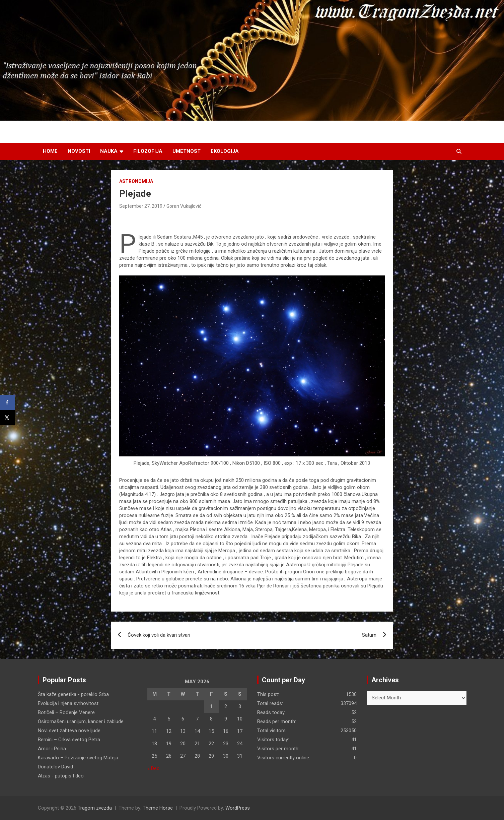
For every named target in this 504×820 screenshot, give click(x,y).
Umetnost (187, 151)
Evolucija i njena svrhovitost (68, 703)
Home (50, 151)
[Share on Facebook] (8, 403)
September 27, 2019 (141, 206)
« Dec (153, 768)
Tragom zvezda (95, 808)
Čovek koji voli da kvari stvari (159, 635)
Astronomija (136, 181)
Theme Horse (158, 808)
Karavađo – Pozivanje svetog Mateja (78, 758)
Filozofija (148, 151)
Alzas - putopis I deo (61, 776)
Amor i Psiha (52, 749)
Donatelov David (55, 767)
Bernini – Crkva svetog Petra (69, 740)
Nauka (109, 151)
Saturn (369, 635)
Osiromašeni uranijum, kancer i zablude (81, 721)
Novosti (79, 151)
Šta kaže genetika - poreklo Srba (73, 694)
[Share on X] (8, 418)
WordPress (238, 808)
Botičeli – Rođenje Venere (66, 712)
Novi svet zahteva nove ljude (69, 731)
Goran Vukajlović (184, 206)
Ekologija (225, 151)
